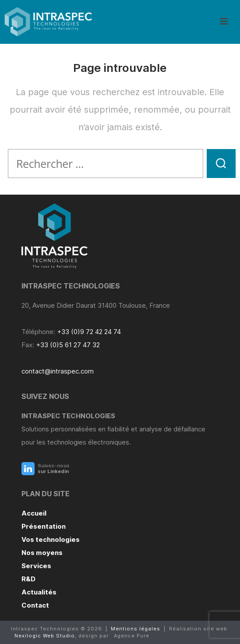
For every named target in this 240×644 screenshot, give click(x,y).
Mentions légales (136, 629)
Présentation (44, 526)
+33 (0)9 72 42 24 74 (89, 332)
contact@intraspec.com (58, 371)
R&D (28, 579)
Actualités (39, 592)
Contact (35, 605)
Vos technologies (51, 539)
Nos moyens (42, 553)
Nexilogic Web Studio (45, 636)
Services (36, 566)
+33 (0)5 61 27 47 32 (68, 345)
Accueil (34, 513)
